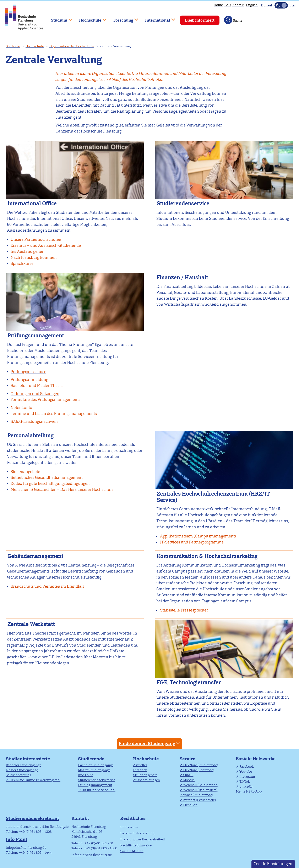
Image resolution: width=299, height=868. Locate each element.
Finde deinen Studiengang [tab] (150, 743)
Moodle (189, 780)
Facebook (247, 766)
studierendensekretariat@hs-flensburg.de (37, 827)
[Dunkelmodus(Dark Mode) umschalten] (281, 5)
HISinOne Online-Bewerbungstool (35, 780)
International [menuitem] (157, 18)
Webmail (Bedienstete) (200, 790)
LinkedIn (246, 786)
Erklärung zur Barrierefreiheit (143, 839)
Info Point (85, 775)
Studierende (91, 759)
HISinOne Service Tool (99, 790)
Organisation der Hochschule (72, 46)
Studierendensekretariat (96, 780)
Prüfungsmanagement (95, 785)
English (252, 5)
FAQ (228, 5)
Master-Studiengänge (22, 770)
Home (218, 5)
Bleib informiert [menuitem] (200, 20)
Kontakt (238, 5)
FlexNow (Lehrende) (199, 770)
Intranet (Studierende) (196, 795)
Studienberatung (18, 775)
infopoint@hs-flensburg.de (26, 848)
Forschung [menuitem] (123, 18)
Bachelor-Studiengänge (23, 765)
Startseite (13, 46)
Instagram (247, 776)
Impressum (129, 827)
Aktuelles (140, 765)
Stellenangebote (145, 775)
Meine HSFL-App (249, 791)
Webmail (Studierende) (201, 785)
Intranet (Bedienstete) (199, 800)
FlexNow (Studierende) (201, 765)
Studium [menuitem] (59, 18)
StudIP (188, 775)
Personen (140, 770)
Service (187, 759)
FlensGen (190, 805)
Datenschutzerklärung (137, 833)
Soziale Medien (132, 851)
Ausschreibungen (146, 780)
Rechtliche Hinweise (136, 845)
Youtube (246, 771)
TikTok (245, 781)
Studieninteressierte (28, 759)
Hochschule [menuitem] (90, 18)
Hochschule (35, 46)
